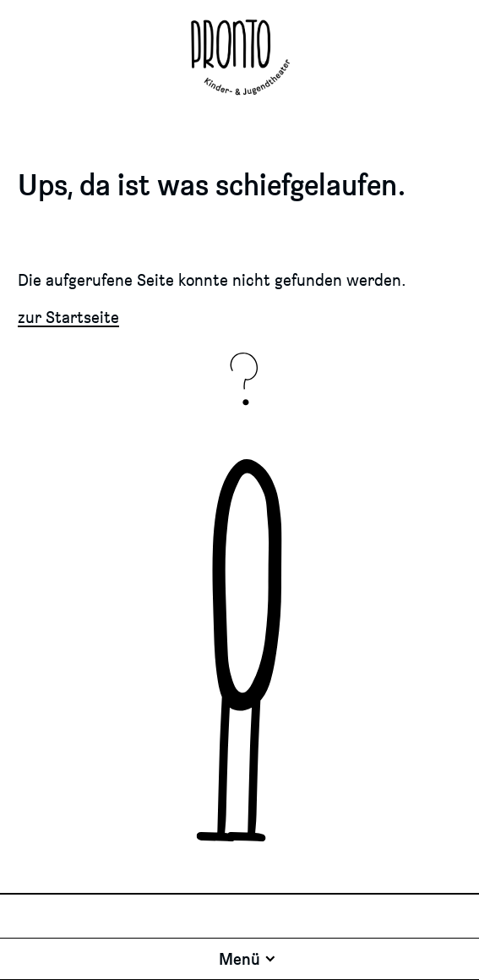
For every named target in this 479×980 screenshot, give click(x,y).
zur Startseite (68, 317)
